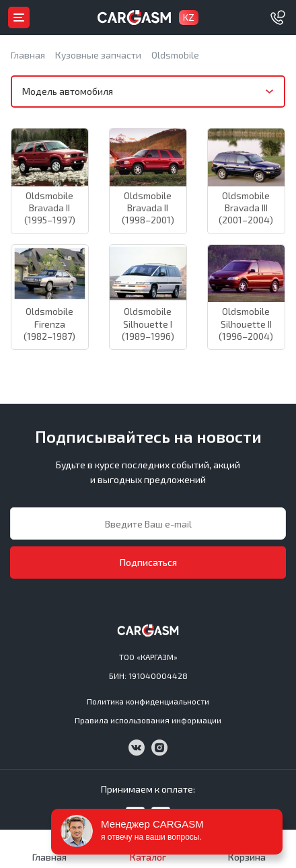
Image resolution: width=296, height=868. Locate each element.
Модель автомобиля (68, 91)
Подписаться (148, 562)
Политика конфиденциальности (148, 701)
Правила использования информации (148, 720)
